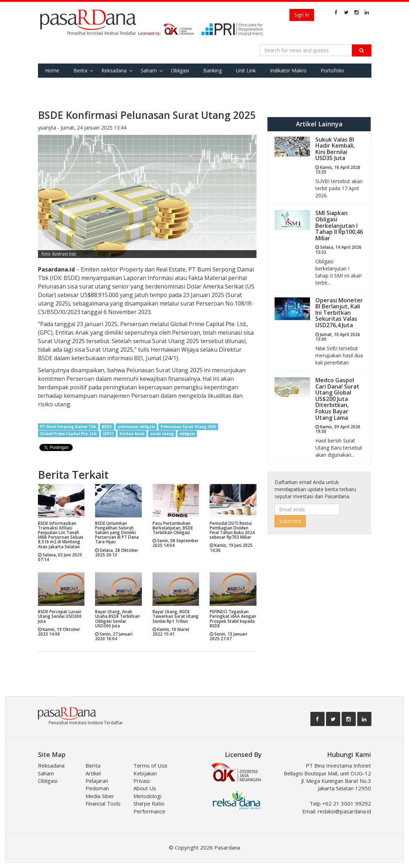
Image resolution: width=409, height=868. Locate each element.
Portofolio (332, 70)
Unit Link (246, 70)
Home (52, 70)
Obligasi (180, 70)
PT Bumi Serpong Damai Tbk (68, 427)
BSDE (107, 427)
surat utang (162, 434)
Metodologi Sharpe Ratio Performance (149, 804)
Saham (149, 70)
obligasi (187, 434)
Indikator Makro (288, 70)
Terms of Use (150, 765)
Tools (85, 85)
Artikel (93, 773)
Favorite (54, 85)
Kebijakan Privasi (145, 777)
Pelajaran (97, 781)
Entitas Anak (132, 434)
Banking (212, 70)
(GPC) (108, 434)
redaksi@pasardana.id (344, 811)
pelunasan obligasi (136, 427)
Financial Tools (103, 803)
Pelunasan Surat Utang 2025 (188, 427)
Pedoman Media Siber (100, 792)
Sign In (302, 15)
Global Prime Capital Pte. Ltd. (69, 434)
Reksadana (114, 70)
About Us (145, 788)
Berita (80, 70)
